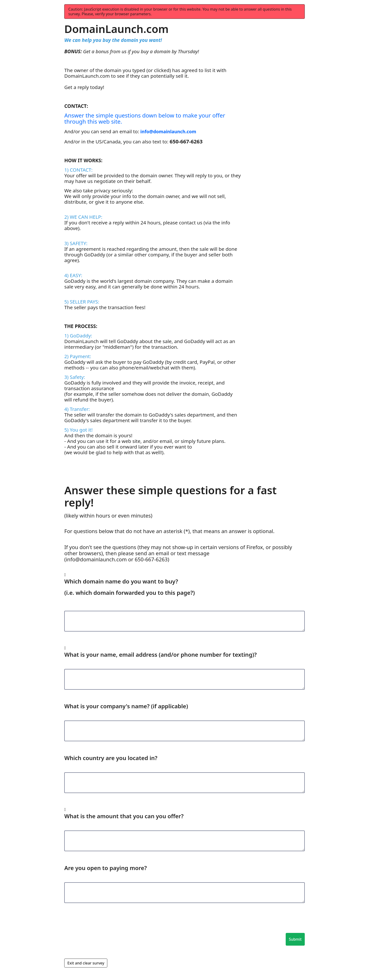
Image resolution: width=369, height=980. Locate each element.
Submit (295, 939)
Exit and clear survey (86, 963)
